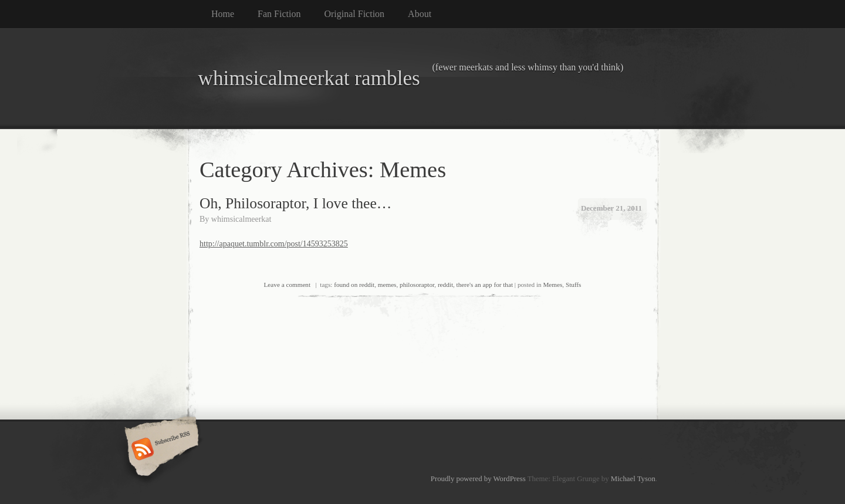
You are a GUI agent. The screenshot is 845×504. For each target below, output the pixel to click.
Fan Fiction (279, 14)
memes (387, 285)
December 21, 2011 (611, 208)
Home (223, 14)
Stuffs (574, 285)
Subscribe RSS (160, 450)
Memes (552, 285)
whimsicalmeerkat (241, 219)
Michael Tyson (633, 479)
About (420, 14)
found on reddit (354, 285)
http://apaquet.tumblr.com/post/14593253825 (274, 244)
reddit (445, 285)
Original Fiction (354, 14)
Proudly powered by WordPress (478, 479)
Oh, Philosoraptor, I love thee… (295, 203)
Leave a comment (288, 285)
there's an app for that (485, 285)
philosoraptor (417, 285)
